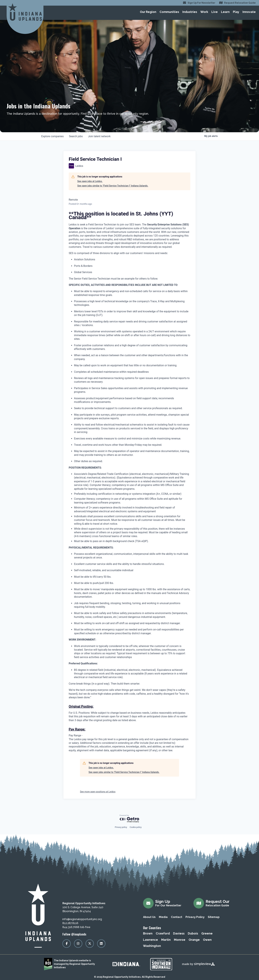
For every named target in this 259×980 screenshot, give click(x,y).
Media (163, 917)
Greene (207, 933)
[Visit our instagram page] (78, 944)
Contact (177, 917)
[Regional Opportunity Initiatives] (25, 12)
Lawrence (150, 940)
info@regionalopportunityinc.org (82, 919)
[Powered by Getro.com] (129, 819)
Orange (194, 940)
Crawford (163, 933)
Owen (207, 940)
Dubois (193, 933)
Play (236, 12)
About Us (149, 917)
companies (52, 136)
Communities (169, 12)
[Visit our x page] (90, 944)
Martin (166, 940)
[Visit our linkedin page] (101, 944)
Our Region (148, 12)
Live (215, 12)
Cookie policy (136, 827)
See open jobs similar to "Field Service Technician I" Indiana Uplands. (113, 186)
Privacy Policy (195, 917)
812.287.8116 (70, 923)
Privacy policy (121, 827)
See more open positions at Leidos (98, 792)
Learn (225, 12)
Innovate (249, 12)
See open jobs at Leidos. (90, 181)
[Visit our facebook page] (67, 944)
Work (204, 12)
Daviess (179, 933)
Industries (190, 12)
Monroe (180, 940)
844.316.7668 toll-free (76, 927)
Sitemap (214, 917)
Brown (148, 933)
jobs (76, 136)
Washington (152, 946)
